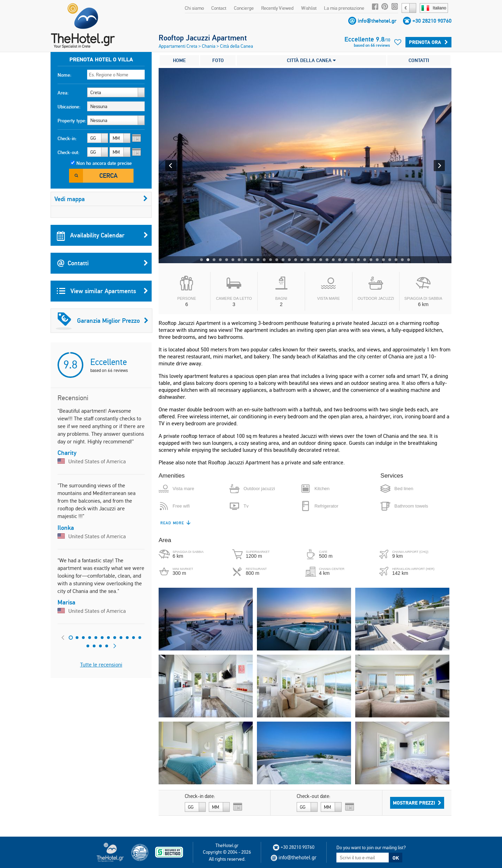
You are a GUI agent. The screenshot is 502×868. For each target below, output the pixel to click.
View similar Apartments (102, 291)
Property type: (72, 121)
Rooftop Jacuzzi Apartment (203, 38)
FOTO (218, 60)
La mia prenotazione (344, 8)
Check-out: (69, 152)
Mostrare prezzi (417, 803)
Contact (219, 8)
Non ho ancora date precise (104, 163)
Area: (63, 93)
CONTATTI (419, 60)
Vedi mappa (101, 199)
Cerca (108, 176)
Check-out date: (314, 796)
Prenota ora (428, 42)
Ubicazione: (69, 107)
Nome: (64, 75)
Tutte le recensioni (101, 665)
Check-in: (67, 138)
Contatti (102, 263)
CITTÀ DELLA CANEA (311, 60)
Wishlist (309, 8)
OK (396, 858)
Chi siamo (194, 8)
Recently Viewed (277, 8)
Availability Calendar (102, 235)
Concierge (244, 8)
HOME (179, 60)
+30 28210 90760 (432, 21)
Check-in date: (200, 796)
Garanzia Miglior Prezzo (102, 321)
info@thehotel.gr (377, 21)
